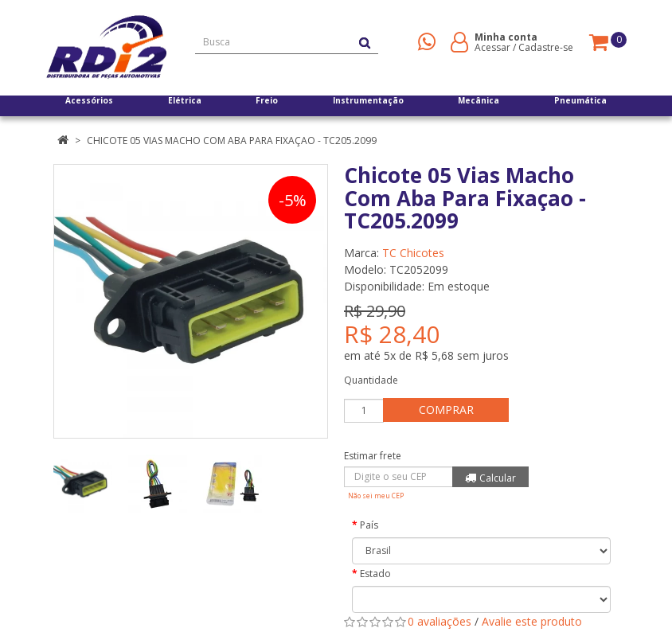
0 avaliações (440, 621)
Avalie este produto (532, 621)
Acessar (492, 47)
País (369, 525)
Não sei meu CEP (376, 496)
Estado (375, 574)
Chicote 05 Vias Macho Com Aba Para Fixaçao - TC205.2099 (232, 140)
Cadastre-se (546, 47)
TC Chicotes (413, 253)
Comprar (455, 410)
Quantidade (371, 380)
